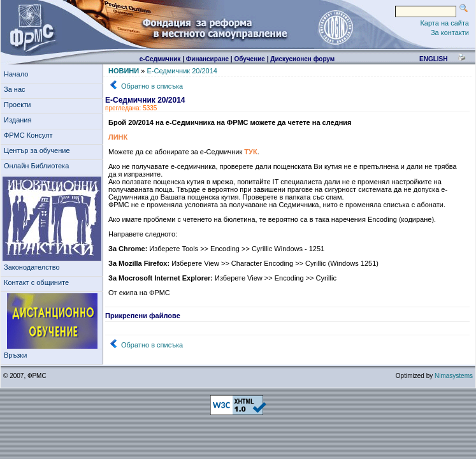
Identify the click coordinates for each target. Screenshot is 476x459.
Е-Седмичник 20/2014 (182, 71)
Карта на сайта (444, 23)
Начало (16, 74)
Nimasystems (454, 376)
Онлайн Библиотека (36, 166)
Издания (20, 120)
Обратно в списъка (152, 86)
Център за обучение (39, 150)
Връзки (17, 355)
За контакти (450, 33)
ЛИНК (118, 137)
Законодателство (32, 267)
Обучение (249, 59)
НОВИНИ (124, 71)
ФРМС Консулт (30, 135)
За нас (17, 89)
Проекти (19, 105)
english (433, 59)
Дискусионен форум (302, 59)
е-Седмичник (160, 59)
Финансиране (207, 59)
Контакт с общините (36, 282)
